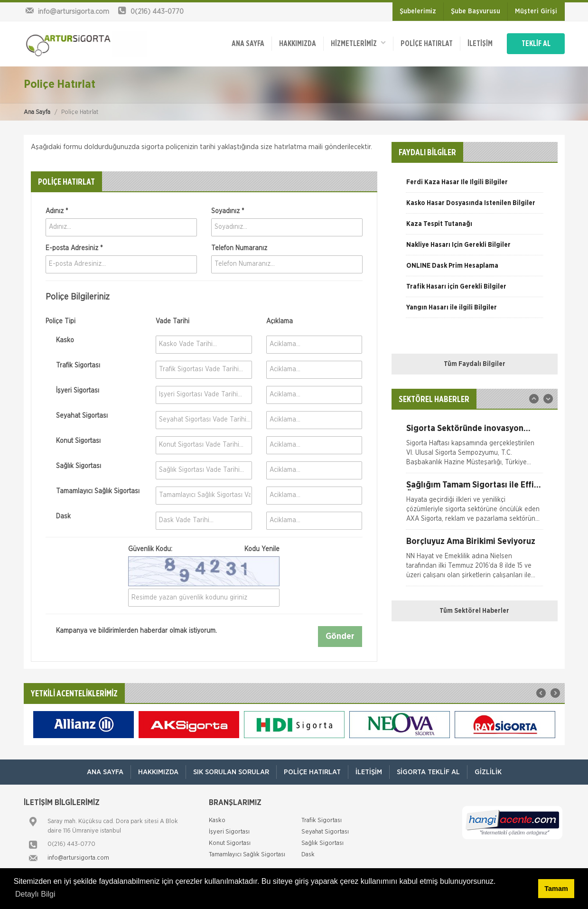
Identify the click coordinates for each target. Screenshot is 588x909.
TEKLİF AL (536, 44)
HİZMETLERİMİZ (358, 43)
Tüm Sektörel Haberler (474, 611)
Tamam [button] (556, 889)
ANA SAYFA (248, 44)
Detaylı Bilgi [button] (35, 894)
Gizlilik (488, 772)
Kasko (60, 340)
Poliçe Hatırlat (427, 44)
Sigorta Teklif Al (428, 772)
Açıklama (280, 321)
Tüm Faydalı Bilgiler (475, 364)
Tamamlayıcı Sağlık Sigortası (93, 491)
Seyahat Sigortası (77, 416)
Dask (58, 516)
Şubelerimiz (418, 11)
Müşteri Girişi (536, 11)
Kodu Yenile (262, 549)
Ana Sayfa (37, 112)
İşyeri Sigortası (72, 391)
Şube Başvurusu (476, 11)
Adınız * (57, 211)
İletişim (480, 44)
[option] (475, 186)
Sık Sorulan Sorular (231, 772)
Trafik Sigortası (73, 365)
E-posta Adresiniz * (74, 248)
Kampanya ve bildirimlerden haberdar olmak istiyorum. (131, 631)
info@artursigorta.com (78, 858)
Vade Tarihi (173, 321)
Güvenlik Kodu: (204, 549)
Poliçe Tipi (61, 321)
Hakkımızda (298, 44)
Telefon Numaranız (239, 248)
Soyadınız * (228, 211)
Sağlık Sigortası (73, 466)
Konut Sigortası (73, 441)
